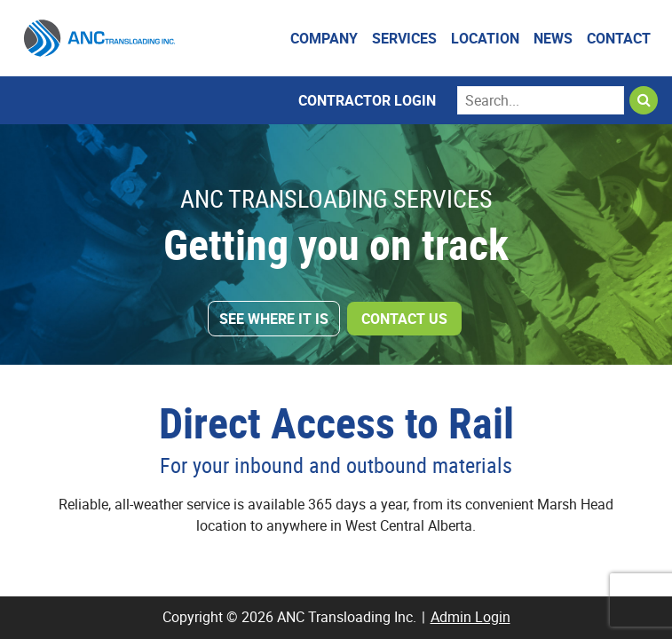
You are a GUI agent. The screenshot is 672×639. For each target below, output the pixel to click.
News (553, 38)
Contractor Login (367, 100)
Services (404, 38)
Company (324, 38)
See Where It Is (274, 319)
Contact (619, 38)
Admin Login (470, 617)
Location (485, 38)
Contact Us (404, 319)
